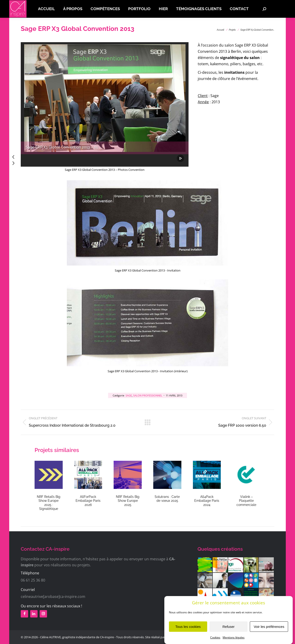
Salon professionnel (148, 395)
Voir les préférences (269, 628)
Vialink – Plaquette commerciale (246, 501)
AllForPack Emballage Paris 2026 (88, 501)
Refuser (229, 628)
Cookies (215, 639)
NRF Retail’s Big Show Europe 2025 (128, 501)
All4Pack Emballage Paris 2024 (207, 501)
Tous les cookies (188, 628)
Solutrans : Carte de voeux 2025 (167, 499)
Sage (129, 395)
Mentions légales (234, 639)
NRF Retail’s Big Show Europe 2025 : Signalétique (49, 503)
